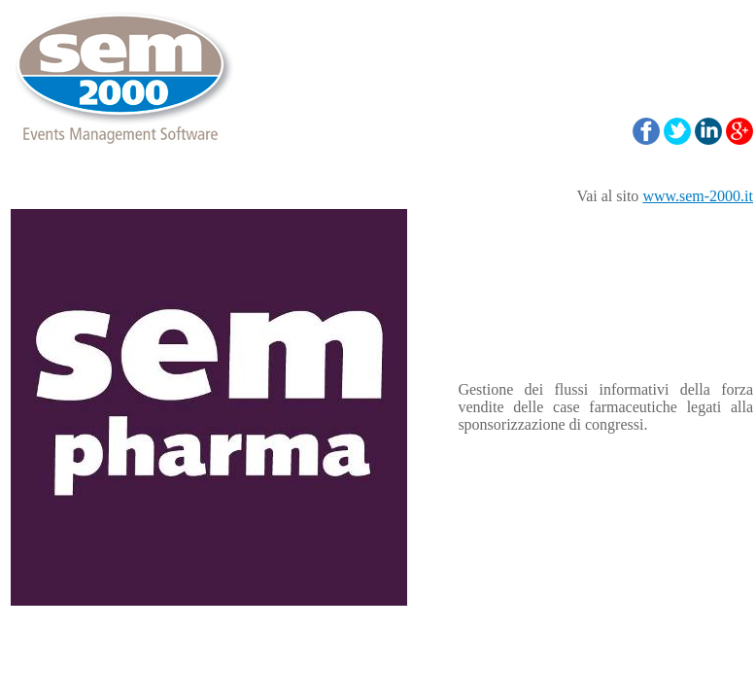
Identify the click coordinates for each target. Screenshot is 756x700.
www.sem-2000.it (698, 196)
